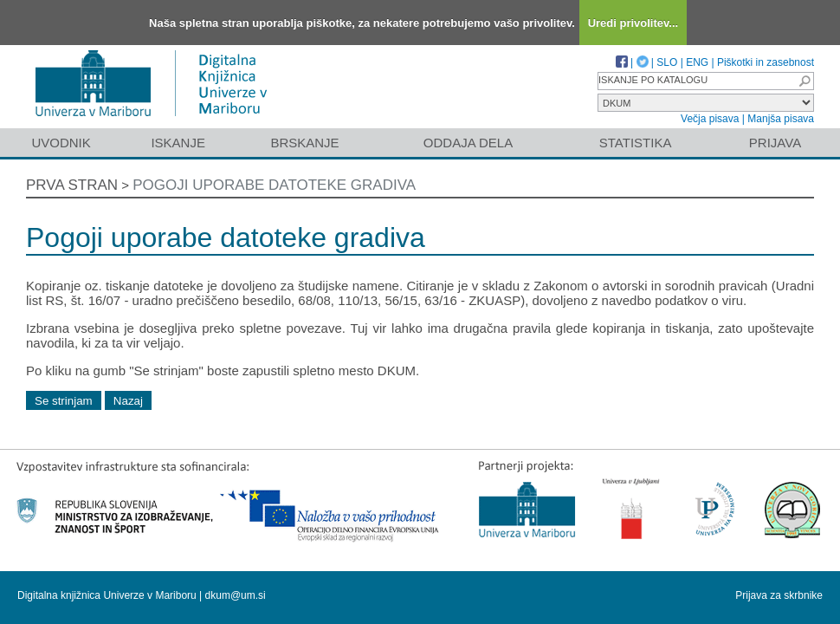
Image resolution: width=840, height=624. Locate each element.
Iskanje (178, 143)
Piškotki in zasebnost (766, 62)
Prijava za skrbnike (779, 595)
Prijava (775, 143)
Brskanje (304, 143)
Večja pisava (710, 119)
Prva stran (72, 185)
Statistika (636, 143)
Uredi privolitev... (633, 23)
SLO (667, 62)
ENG (697, 62)
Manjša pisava (781, 119)
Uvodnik (61, 143)
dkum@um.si (236, 595)
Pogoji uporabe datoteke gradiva (274, 185)
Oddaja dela (468, 143)
